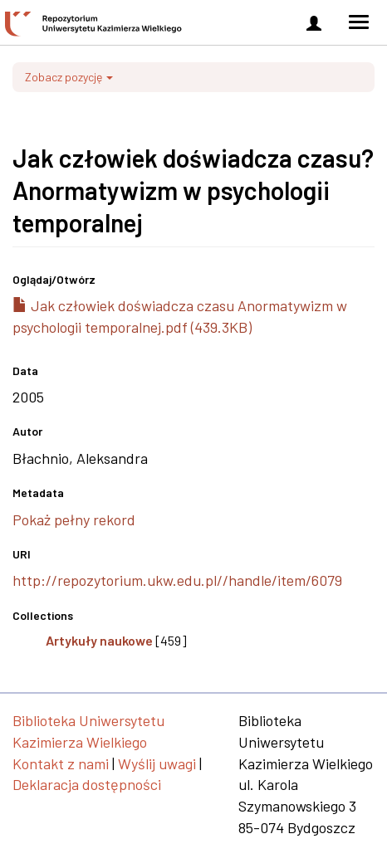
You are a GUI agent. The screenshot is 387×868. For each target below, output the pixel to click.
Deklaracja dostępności (87, 784)
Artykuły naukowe (99, 640)
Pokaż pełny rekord (74, 519)
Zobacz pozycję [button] (69, 77)
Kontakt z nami (61, 763)
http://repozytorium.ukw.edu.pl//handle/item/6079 (177, 580)
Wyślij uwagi (157, 763)
